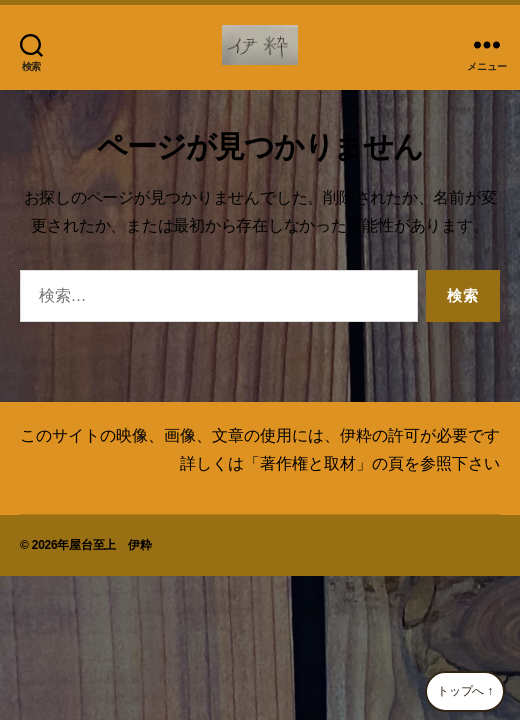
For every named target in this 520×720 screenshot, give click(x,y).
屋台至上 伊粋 (110, 545)
